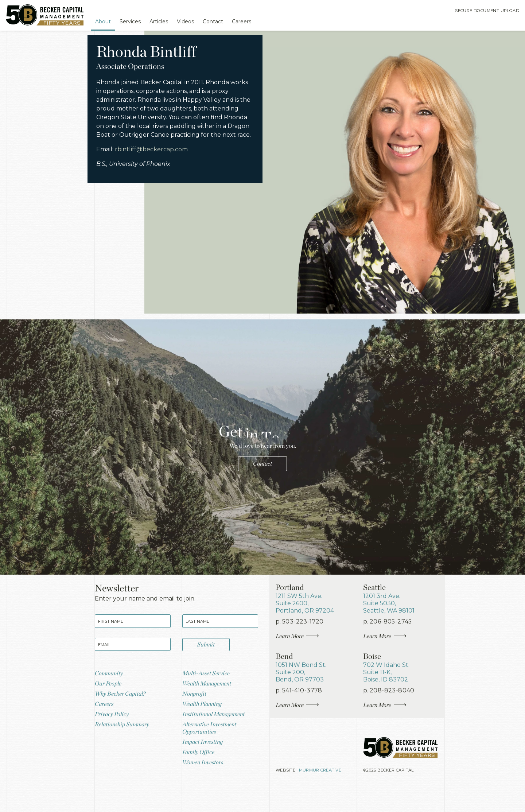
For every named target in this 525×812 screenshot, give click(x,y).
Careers (263, 21)
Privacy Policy (114, 732)
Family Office (200, 775)
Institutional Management (217, 732)
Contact (231, 21)
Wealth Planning (205, 721)
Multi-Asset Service (209, 686)
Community (111, 686)
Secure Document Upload (483, 12)
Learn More (300, 645)
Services (137, 21)
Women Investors (205, 786)
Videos (200, 21)
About (106, 21)
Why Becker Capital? (123, 709)
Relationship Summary (125, 744)
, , (309, 608)
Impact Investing (205, 763)
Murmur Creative (325, 795)
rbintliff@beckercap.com (160, 187)
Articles (170, 21)
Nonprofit (196, 709)
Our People (110, 698)
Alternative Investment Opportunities (213, 748)
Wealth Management (210, 698)
